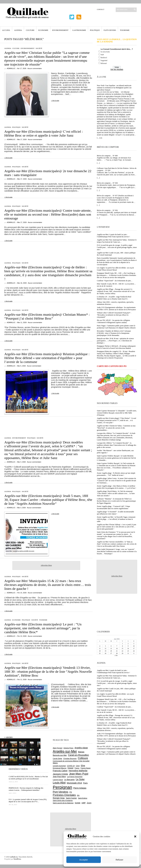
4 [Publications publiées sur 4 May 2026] (100, 646)
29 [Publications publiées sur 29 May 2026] (122, 653)
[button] (135, 836)
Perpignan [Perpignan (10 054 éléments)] (62, 787)
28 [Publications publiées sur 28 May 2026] (117, 653)
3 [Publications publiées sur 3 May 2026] (134, 644)
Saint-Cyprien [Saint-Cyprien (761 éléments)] (71, 798)
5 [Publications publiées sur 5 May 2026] (105, 646)
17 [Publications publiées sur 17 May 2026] (134, 648)
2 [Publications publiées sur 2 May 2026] (128, 644)
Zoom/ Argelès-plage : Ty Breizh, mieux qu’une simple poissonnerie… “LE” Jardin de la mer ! (116, 474)
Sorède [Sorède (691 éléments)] (78, 803)
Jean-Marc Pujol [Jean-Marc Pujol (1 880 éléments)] (79, 774)
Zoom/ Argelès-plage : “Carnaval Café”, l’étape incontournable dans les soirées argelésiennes (113, 507)
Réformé (104, 63)
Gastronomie (79, 30)
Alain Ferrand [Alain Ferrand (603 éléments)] (58, 748)
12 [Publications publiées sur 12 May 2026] (105, 648)
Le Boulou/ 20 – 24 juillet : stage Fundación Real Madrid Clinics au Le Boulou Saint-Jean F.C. (114, 298)
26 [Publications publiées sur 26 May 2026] (105, 653)
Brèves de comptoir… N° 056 (107, 210)
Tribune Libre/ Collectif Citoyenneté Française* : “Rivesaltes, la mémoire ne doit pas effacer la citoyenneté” (114, 315)
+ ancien (8, 737)
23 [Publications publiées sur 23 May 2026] (128, 651)
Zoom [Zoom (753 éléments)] (89, 803)
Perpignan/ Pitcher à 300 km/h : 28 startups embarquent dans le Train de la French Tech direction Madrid (116, 347)
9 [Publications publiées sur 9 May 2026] (128, 646)
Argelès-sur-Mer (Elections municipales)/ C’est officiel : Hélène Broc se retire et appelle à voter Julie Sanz (44, 133)
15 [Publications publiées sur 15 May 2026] (122, 648)
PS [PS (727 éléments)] (71, 792)
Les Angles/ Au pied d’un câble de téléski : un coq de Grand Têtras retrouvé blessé (115, 269)
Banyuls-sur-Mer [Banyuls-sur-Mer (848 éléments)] (60, 755)
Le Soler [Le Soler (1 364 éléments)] (80, 779)
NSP (102, 55)
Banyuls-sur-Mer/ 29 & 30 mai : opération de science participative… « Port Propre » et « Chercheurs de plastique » (115, 341)
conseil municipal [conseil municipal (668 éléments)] (59, 766)
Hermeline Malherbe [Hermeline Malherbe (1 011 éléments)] (78, 771)
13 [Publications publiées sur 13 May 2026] (111, 648)
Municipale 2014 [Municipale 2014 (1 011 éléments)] (74, 783)
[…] (98, 138)
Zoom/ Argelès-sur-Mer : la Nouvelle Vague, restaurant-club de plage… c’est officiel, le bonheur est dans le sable (116, 519)
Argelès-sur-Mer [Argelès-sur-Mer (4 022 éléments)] (65, 751)
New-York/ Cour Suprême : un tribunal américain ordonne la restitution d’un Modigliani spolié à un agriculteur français (114, 88)
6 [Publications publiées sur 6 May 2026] (111, 646)
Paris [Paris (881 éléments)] (85, 783)
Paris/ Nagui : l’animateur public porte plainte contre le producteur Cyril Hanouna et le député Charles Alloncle (116, 327)
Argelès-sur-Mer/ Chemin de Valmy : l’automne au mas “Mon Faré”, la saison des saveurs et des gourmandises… (116, 428)
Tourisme (125, 30)
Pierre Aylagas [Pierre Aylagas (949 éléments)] (80, 788)
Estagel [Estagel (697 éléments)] (71, 768)
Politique (95, 30)
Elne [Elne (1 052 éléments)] (83, 766)
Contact (101, 9)
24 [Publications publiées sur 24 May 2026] (134, 651)
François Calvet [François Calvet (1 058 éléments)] (60, 771)
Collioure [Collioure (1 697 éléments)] (83, 758)
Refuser (120, 860)
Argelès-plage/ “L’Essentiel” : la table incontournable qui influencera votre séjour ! (115, 513)
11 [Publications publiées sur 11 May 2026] (100, 648)
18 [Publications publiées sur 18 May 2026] (100, 651)
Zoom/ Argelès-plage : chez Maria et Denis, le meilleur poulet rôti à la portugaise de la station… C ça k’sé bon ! (116, 487)
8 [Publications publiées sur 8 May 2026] (122, 646)
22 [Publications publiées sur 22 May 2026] (122, 651)
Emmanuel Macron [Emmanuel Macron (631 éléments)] (60, 768)
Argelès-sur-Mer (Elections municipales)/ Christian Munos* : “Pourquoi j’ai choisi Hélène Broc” (47, 316)
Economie (43, 30)
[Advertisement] (46, 250)
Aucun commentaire (35, 68)
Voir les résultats (117, 69)
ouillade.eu (14, 857)
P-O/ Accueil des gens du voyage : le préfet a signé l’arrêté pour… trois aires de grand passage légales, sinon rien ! (117, 247)
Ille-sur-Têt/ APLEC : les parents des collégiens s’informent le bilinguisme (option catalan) (113, 321)
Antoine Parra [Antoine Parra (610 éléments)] (68, 748)
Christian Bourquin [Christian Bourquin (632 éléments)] (70, 758)
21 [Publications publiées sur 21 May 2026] (117, 651)
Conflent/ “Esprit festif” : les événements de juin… (115, 281)
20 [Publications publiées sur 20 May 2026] (111, 651)
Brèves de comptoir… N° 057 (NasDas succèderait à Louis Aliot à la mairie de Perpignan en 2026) (115, 197)
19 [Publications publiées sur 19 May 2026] (105, 651)
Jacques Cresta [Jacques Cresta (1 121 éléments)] (60, 774)
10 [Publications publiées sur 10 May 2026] (134, 646)
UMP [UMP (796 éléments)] (84, 803)
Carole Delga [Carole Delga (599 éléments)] (57, 758)
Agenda (18, 30)
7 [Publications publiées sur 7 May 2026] (117, 646)
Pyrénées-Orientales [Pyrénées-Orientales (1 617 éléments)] (64, 795)
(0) (101, 138)
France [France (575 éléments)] (77, 768)
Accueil (6, 30)
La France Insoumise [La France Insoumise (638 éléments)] (75, 777)
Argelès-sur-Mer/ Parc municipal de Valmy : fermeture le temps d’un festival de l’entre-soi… (117, 241)
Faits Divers (110, 30)
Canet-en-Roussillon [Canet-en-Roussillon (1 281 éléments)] (78, 755)
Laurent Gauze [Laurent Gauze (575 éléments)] (58, 780)
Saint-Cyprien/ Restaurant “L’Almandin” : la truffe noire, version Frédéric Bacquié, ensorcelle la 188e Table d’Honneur (117, 413)
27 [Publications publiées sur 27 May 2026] (111, 653)
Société (39, 48)
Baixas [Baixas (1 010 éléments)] (81, 752)
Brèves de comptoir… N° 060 (107, 156)
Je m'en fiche (105, 52)
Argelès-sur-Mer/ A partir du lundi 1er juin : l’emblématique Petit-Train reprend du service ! (113, 236)
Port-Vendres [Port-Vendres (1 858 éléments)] (61, 792)
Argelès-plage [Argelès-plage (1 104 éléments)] (81, 748)
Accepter (84, 860)
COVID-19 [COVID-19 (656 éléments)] (71, 766)
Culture (30, 30)
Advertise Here (46, 565)
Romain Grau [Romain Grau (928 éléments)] (59, 798)
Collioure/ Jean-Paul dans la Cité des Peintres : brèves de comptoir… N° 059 (117, 169)
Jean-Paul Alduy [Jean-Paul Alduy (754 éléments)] (59, 777)
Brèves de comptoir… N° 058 (107, 183)
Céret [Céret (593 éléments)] (78, 766)
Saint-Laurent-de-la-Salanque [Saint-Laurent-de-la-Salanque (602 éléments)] (63, 803)
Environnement (60, 30)
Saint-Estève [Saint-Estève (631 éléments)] (83, 798)
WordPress (17, 859)
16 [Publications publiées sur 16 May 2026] (128, 648)
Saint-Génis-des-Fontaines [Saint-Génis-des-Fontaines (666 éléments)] (63, 800)
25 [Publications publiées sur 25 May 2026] (100, 653)
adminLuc (11, 68)
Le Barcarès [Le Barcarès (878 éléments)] (69, 780)
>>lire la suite (55, 100)
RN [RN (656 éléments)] (78, 795)
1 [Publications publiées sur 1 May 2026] (122, 644)
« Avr (116, 655)
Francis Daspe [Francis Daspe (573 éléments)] (86, 768)
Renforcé (104, 58)
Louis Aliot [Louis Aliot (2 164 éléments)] (59, 783)
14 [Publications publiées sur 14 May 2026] (117, 648)
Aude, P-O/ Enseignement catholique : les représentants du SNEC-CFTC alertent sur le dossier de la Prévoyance (116, 309)
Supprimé (104, 60)
